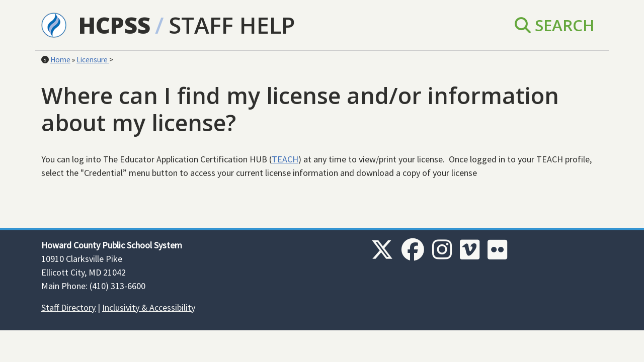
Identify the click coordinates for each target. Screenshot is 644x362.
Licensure (93, 60)
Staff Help (232, 25)
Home (60, 60)
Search (555, 25)
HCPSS (114, 25)
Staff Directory (68, 307)
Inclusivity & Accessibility (149, 307)
